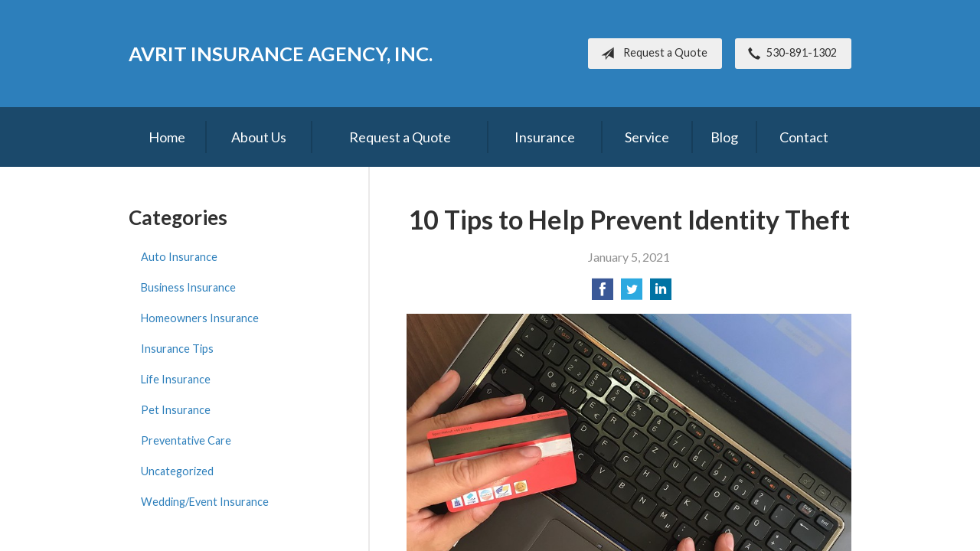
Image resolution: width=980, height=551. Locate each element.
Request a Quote (651, 54)
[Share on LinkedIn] (661, 293)
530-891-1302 (789, 54)
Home (167, 137)
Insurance (545, 137)
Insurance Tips (177, 349)
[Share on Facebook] (603, 293)
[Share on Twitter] (632, 293)
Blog (724, 137)
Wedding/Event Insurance (205, 502)
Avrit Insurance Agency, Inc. (281, 54)
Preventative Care (186, 440)
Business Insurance (188, 287)
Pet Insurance (176, 410)
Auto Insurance (179, 257)
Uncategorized (177, 471)
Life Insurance (176, 379)
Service (647, 137)
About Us (259, 137)
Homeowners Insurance (200, 318)
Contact (804, 137)
